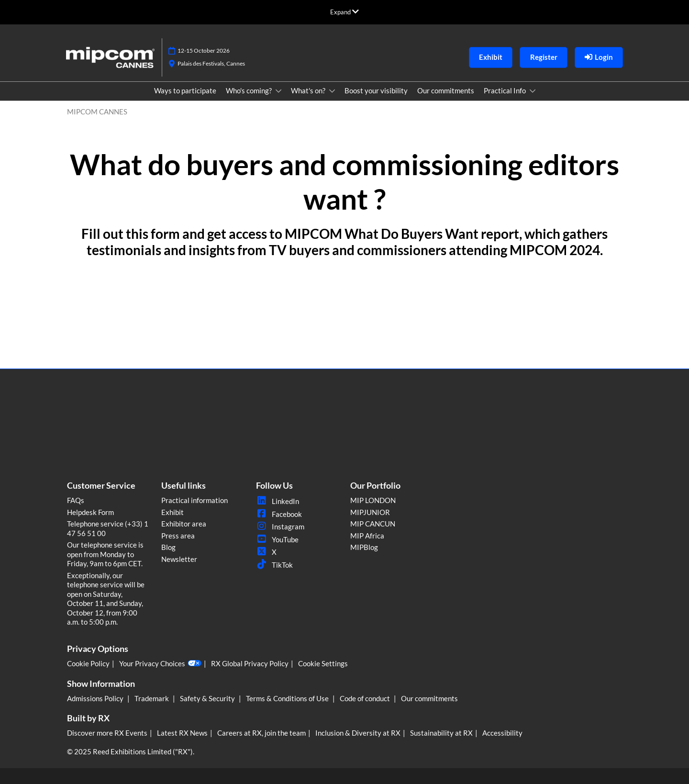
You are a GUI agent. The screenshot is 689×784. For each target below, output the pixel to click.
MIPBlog (364, 547)
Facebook (279, 514)
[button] (491, 57)
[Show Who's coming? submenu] (278, 91)
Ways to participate (185, 90)
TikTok (274, 565)
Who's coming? (250, 90)
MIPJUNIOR (370, 512)
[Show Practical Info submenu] (533, 91)
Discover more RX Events (107, 733)
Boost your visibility (376, 90)
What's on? (309, 90)
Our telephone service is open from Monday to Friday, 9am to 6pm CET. (105, 554)
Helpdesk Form (90, 512)
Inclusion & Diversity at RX (358, 733)
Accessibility (502, 733)
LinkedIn (278, 501)
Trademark (152, 698)
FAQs (76, 500)
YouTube (277, 539)
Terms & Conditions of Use (288, 698)
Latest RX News (182, 733)
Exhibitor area (184, 524)
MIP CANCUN (373, 524)
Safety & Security (208, 698)
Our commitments (446, 90)
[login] (599, 57)
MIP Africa (367, 536)
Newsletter (179, 559)
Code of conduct (366, 698)
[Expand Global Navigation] (344, 12)
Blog (168, 547)
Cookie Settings (323, 663)
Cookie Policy (88, 663)
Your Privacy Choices (160, 663)
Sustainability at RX (441, 733)
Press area (178, 536)
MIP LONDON (373, 500)
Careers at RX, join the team (261, 733)
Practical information (194, 500)
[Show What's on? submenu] (332, 91)
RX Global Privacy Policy (250, 663)
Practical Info (506, 90)
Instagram (280, 526)
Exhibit (172, 512)
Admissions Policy (96, 698)
